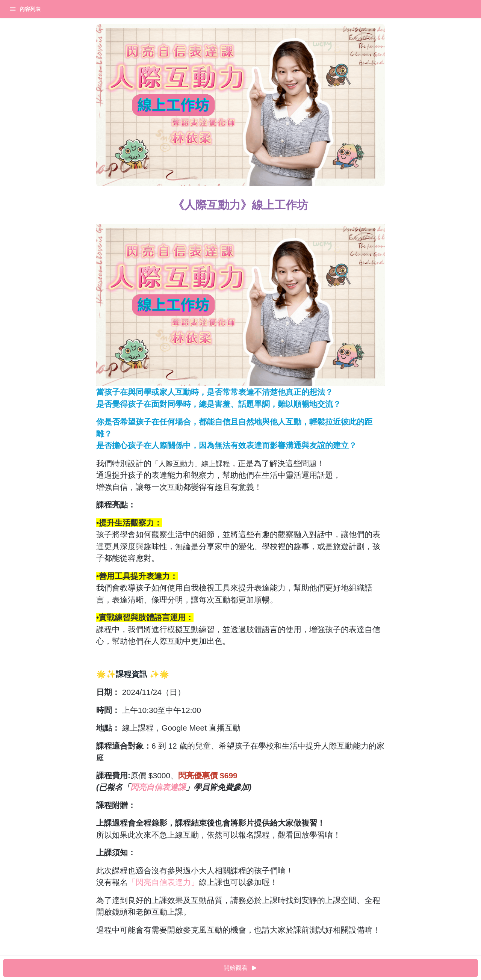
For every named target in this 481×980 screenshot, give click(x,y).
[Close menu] (122, 9)
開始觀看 (306, 968)
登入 (77, 9)
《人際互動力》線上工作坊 (38, 28)
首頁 (16, 9)
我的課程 (47, 9)
